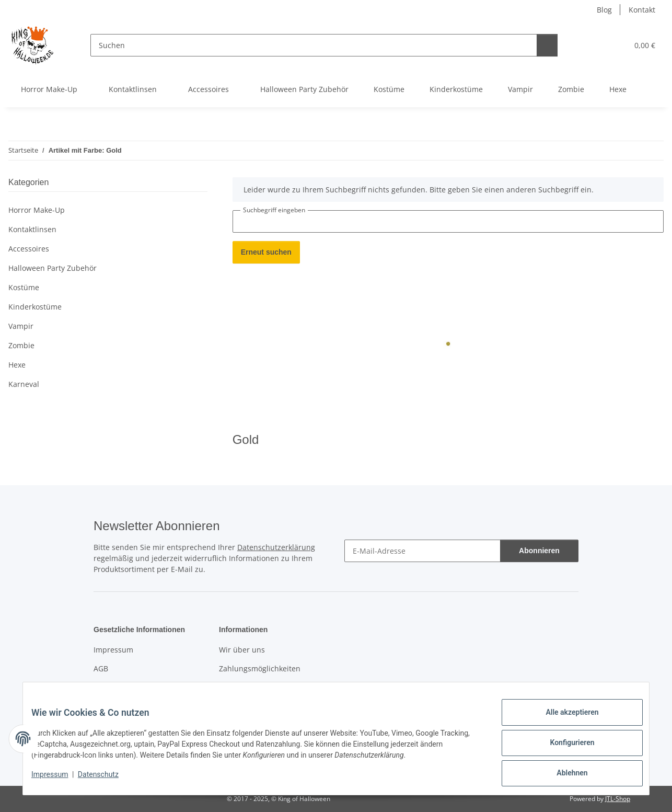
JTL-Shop (618, 799)
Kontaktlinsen (32, 229)
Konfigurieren (564, 748)
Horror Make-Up (37, 210)
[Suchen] (305, 45)
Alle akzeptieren (564, 720)
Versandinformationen (258, 687)
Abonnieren (539, 551)
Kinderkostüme (35, 307)
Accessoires (29, 249)
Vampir (21, 326)
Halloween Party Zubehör (53, 268)
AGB (101, 668)
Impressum (58, 780)
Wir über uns (242, 650)
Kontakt (642, 10)
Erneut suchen (267, 252)
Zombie (21, 345)
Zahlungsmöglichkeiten (260, 668)
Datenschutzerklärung (276, 547)
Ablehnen (564, 775)
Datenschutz (107, 780)
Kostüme (24, 287)
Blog (604, 10)
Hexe (17, 365)
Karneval (24, 384)
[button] (572, 45)
